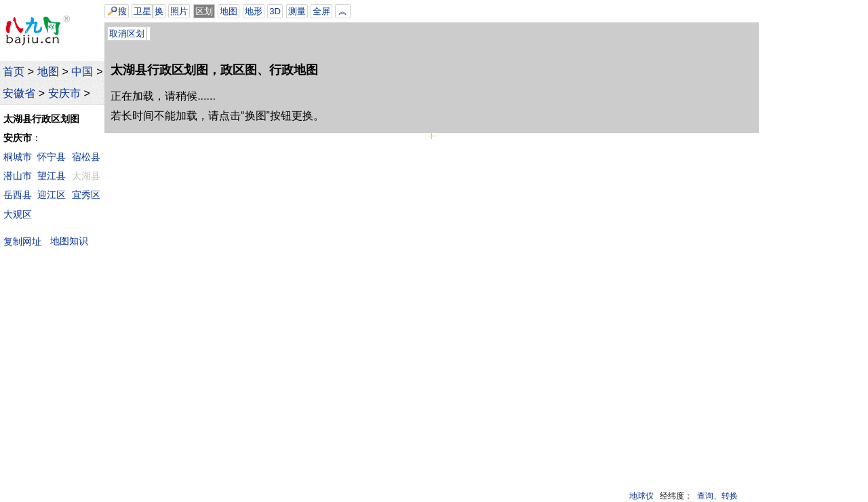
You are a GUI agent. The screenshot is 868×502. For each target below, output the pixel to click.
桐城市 (18, 157)
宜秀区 (86, 195)
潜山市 (18, 176)
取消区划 (127, 34)
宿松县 (86, 157)
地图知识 (69, 241)
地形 (254, 11)
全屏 (321, 11)
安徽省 (19, 93)
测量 (297, 11)
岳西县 (18, 195)
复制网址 (25, 241)
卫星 (142, 11)
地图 (48, 72)
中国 (82, 72)
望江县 (52, 176)
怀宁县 (52, 157)
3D (275, 11)
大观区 (18, 214)
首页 (14, 72)
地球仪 (642, 496)
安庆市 (64, 93)
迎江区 (52, 195)
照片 (179, 11)
